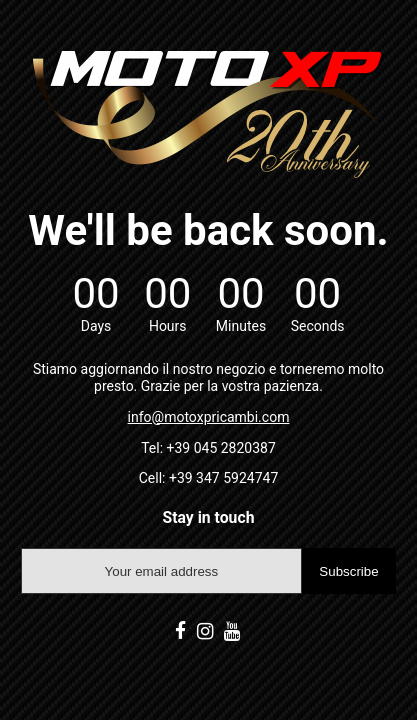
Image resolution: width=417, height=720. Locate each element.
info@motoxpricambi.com (209, 417)
